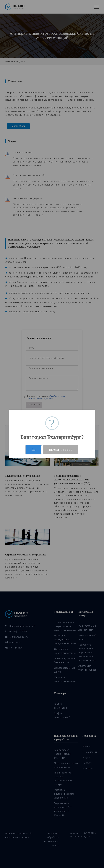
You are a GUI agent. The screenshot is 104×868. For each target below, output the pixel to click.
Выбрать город (61, 450)
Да (34, 450)
